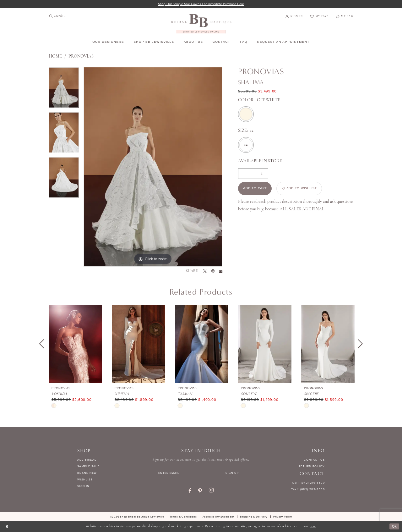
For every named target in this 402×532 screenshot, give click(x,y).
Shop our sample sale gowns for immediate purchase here (201, 4)
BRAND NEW (87, 473)
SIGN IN (83, 486)
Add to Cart (255, 188)
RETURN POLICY (312, 466)
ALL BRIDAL (87, 460)
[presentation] (75, 344)
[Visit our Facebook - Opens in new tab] (190, 491)
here (313, 526)
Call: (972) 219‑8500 (308, 483)
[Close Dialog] (7, 527)
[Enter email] (201, 473)
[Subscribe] (232, 473)
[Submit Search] (51, 16)
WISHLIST (85, 479)
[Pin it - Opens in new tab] (213, 271)
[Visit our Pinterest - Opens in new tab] (200, 491)
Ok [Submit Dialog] (394, 527)
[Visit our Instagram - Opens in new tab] (211, 490)
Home (55, 56)
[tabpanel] (64, 89)
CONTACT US (314, 460)
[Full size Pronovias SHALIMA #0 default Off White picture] (153, 167)
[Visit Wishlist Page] (319, 17)
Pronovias (81, 56)
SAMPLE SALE (88, 466)
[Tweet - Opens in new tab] (205, 271)
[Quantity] (253, 174)
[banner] (201, 24)
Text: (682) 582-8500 (308, 489)
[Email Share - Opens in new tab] (221, 271)
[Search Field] (69, 16)
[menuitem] (67, 16)
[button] (294, 17)
